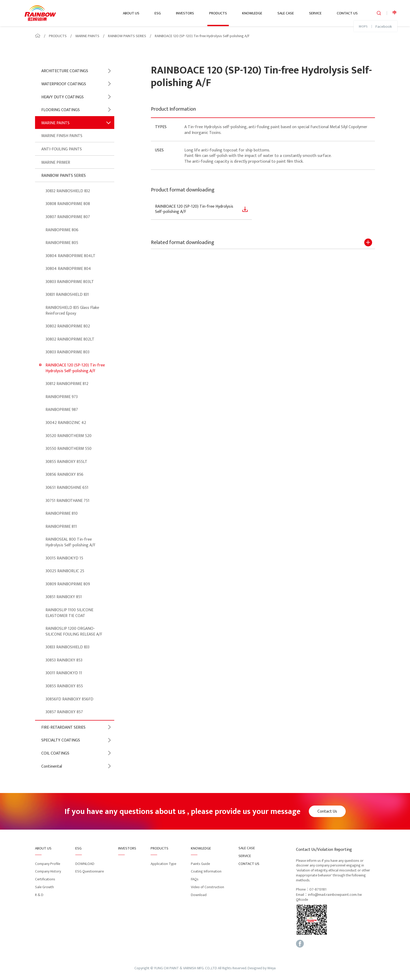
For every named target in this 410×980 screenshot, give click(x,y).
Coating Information (206, 871)
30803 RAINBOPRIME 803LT (70, 282)
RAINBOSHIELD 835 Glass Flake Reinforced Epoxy (72, 311)
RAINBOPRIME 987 (62, 410)
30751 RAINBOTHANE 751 (67, 501)
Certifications (45, 879)
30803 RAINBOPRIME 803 (67, 352)
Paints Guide (200, 864)
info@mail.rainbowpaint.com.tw (335, 895)
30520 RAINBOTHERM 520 (69, 436)
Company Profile (48, 864)
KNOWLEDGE (252, 13)
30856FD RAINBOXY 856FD (69, 699)
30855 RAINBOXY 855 (64, 686)
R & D (39, 895)
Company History (48, 871)
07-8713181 (318, 890)
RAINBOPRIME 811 (61, 527)
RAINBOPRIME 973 (62, 397)
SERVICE (315, 13)
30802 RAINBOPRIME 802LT (70, 339)
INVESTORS (185, 13)
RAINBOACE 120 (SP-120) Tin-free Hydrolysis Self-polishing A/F (202, 36)
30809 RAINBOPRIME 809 (68, 584)
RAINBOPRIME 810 (62, 514)
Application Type (163, 864)
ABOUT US (131, 13)
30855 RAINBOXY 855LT (66, 462)
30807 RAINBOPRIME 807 (68, 217)
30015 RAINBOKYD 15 (64, 558)
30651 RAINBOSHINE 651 (67, 488)
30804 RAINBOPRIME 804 (68, 269)
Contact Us (327, 811)
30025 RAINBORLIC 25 (65, 571)
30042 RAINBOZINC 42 (66, 423)
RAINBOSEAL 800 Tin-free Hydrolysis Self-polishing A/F (70, 542)
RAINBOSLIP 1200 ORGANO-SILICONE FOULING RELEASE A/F (74, 631)
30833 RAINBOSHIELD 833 (67, 647)
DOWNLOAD (85, 864)
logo (40, 13)
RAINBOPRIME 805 (62, 243)
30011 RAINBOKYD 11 (64, 673)
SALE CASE (286, 13)
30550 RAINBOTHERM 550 (69, 449)
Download (199, 895)
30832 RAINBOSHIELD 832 (68, 191)
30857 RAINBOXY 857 (64, 712)
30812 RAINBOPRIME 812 (67, 384)
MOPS (363, 27)
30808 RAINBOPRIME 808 (68, 204)
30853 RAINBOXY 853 (64, 660)
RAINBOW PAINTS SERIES (127, 36)
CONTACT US (347, 13)
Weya (271, 968)
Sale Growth (44, 887)
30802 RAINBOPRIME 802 (68, 326)
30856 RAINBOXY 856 (64, 475)
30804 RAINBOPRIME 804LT (70, 256)
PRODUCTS (218, 13)
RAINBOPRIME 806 (62, 230)
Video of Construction (207, 887)
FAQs (195, 879)
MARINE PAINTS (87, 36)
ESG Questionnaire (90, 871)
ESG (158, 13)
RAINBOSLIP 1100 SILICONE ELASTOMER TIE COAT (69, 613)
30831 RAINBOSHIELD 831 (67, 295)
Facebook (384, 27)
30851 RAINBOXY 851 (64, 597)
